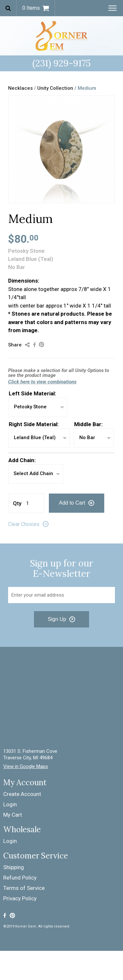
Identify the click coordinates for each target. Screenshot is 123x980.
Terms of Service (24, 888)
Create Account (22, 794)
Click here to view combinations (42, 382)
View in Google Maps (26, 767)
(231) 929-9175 (61, 63)
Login (10, 804)
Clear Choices (24, 524)
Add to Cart (72, 503)
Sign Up (57, 619)
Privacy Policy (20, 898)
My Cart (13, 815)
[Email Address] (61, 595)
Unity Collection (56, 88)
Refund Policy (20, 878)
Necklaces (20, 88)
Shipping (14, 867)
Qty (17, 503)
